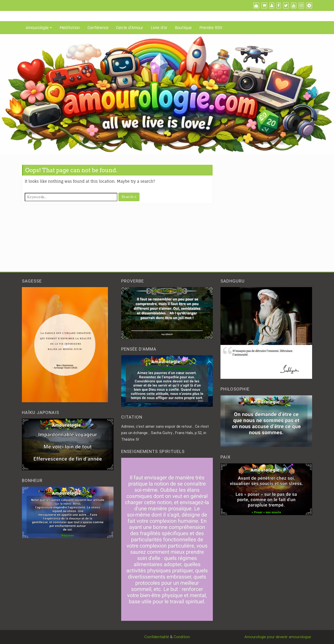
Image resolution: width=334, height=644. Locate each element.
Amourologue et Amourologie (47, 5)
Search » (129, 197)
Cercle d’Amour (130, 28)
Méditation (70, 28)
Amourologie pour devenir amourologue (278, 637)
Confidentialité (157, 637)
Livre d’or (159, 28)
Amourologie (37, 28)
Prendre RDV (211, 28)
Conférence (98, 28)
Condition (182, 637)
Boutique (183, 28)
